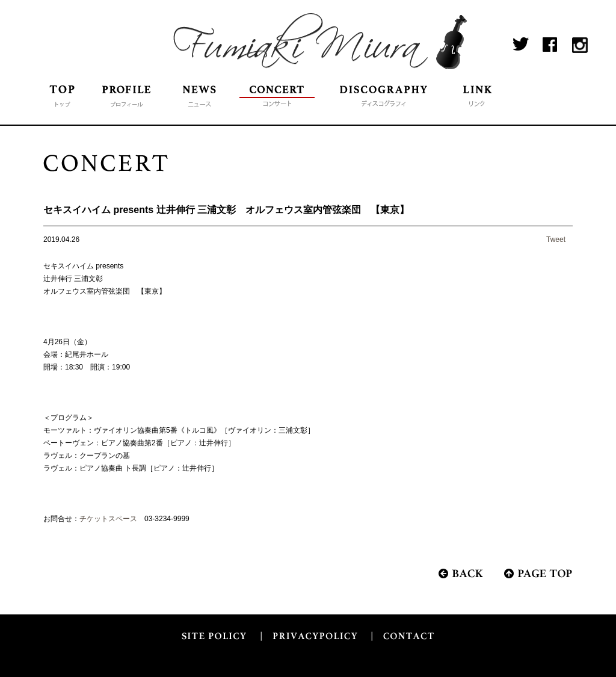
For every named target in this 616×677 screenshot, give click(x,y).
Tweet (556, 240)
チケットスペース (108, 519)
